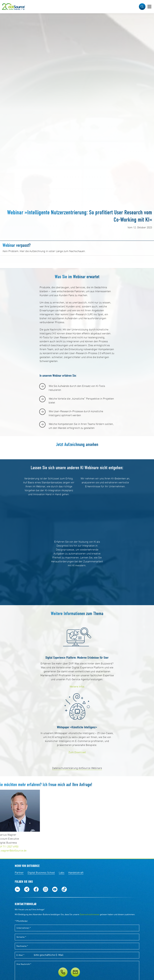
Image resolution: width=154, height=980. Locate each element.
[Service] (77, 972)
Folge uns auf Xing (27, 889)
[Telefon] (63, 972)
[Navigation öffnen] (149, 7)
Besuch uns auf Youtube (55, 889)
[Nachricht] (75, 972)
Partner (19, 873)
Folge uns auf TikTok (64, 889)
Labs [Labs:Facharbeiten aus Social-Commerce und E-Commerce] (62, 873)
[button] (142, 7)
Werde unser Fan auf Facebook (36, 889)
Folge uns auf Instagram (45, 889)
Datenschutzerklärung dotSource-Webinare (77, 768)
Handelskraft (76, 873)
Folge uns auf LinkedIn (17, 889)
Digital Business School (41, 873)
